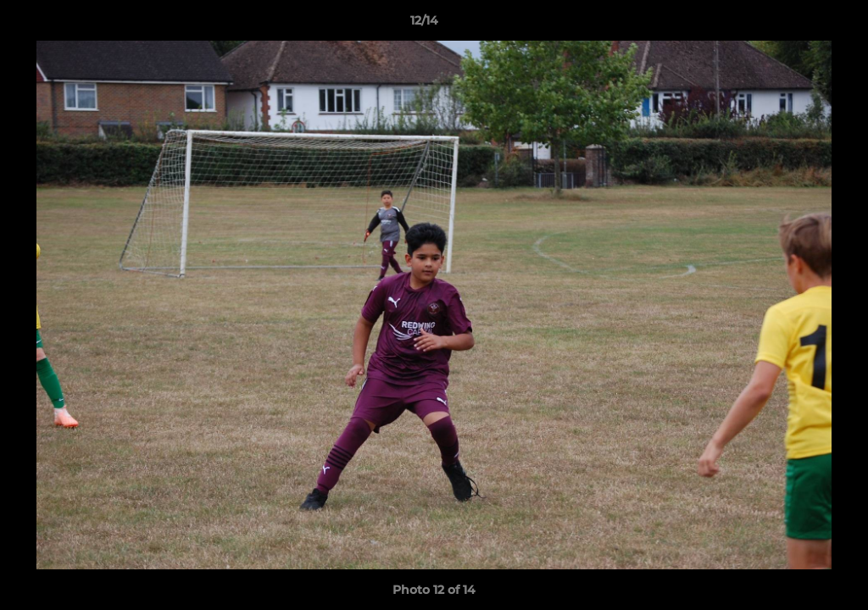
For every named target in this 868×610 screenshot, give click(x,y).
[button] (797, 25)
